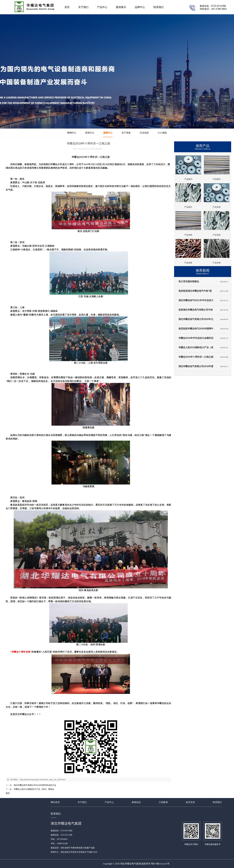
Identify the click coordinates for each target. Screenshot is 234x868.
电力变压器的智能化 (189, 281)
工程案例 (163, 802)
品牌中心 (140, 7)
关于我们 (83, 7)
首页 (67, 7)
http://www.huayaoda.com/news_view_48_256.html (43, 780)
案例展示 (121, 7)
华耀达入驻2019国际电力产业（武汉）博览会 (34, 789)
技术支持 (190, 802)
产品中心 (102, 7)
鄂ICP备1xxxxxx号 (160, 864)
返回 (8, 793)
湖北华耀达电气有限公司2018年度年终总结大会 (35, 785)
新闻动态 (136, 802)
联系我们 (159, 7)
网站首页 (55, 802)
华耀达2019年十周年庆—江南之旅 (196, 357)
